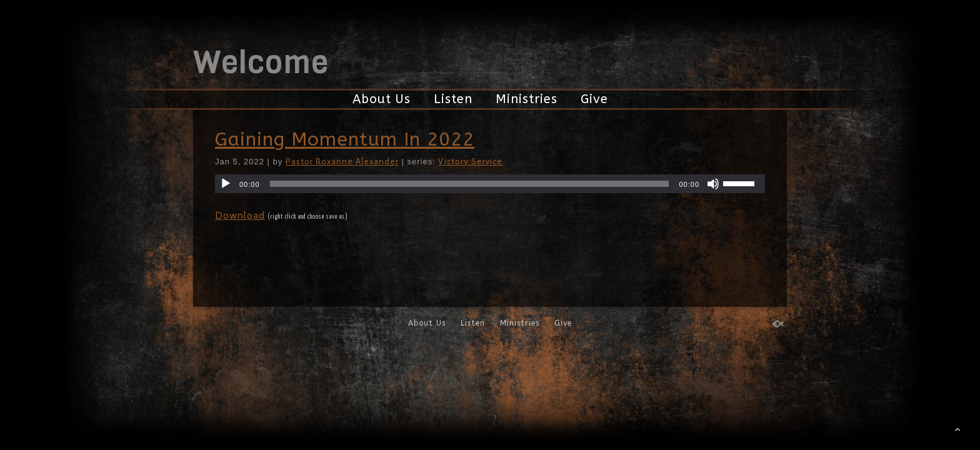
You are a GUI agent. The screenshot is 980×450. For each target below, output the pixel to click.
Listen (453, 99)
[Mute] (713, 184)
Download (240, 215)
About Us (382, 99)
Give (594, 99)
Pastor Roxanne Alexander (342, 161)
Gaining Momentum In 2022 (345, 139)
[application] (490, 184)
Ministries (527, 99)
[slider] (470, 184)
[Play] (226, 184)
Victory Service (470, 161)
